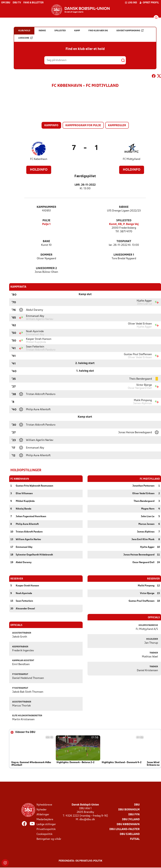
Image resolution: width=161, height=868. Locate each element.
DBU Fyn (134, 814)
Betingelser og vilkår (49, 839)
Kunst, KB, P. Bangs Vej (124, 224)
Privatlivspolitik (46, 829)
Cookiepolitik (44, 834)
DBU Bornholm (129, 810)
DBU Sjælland (130, 834)
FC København (39, 159)
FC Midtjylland (132, 159)
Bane (46, 241)
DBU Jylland (131, 819)
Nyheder (42, 810)
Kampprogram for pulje (83, 125)
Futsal (135, 839)
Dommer (46, 255)
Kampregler (117, 125)
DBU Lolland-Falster (124, 829)
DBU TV (17, 3)
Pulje (46, 221)
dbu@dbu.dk (87, 819)
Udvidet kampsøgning (130, 31)
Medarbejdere (45, 819)
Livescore (25, 38)
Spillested (124, 221)
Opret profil (149, 3)
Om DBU (6, 3)
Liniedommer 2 (46, 268)
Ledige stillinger (46, 824)
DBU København (128, 824)
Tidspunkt (124, 241)
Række (124, 207)
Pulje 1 (46, 224)
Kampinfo (51, 125)
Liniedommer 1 (124, 255)
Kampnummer (46, 207)
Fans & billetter (33, 3)
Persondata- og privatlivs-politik (80, 861)
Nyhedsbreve (44, 805)
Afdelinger (43, 814)
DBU (137, 805)
